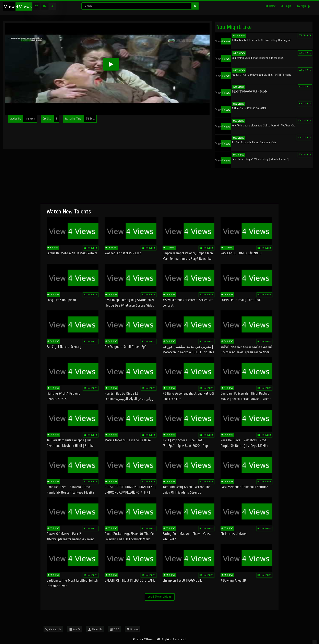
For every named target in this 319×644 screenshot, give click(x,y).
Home (270, 6)
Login (286, 6)
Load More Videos (160, 597)
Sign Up (303, 6)
